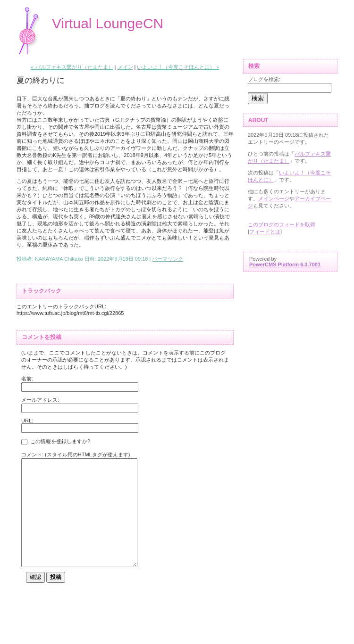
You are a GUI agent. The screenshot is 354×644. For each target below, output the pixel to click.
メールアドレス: (40, 400)
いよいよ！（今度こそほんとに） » (178, 67)
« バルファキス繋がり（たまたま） (72, 67)
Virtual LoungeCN (108, 23)
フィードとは (265, 231)
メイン (125, 67)
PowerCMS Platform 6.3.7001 (285, 264)
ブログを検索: (264, 79)
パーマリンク (168, 259)
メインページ (274, 198)
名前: (27, 379)
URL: (27, 421)
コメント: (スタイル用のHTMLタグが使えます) (76, 454)
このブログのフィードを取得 (282, 224)
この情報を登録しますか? (56, 442)
